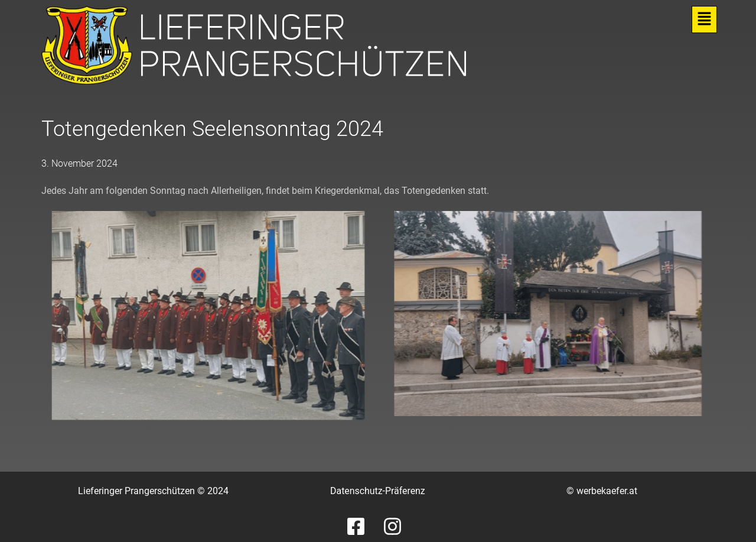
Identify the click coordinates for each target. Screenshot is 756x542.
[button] (704, 20)
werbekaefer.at (607, 491)
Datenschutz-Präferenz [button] (377, 491)
